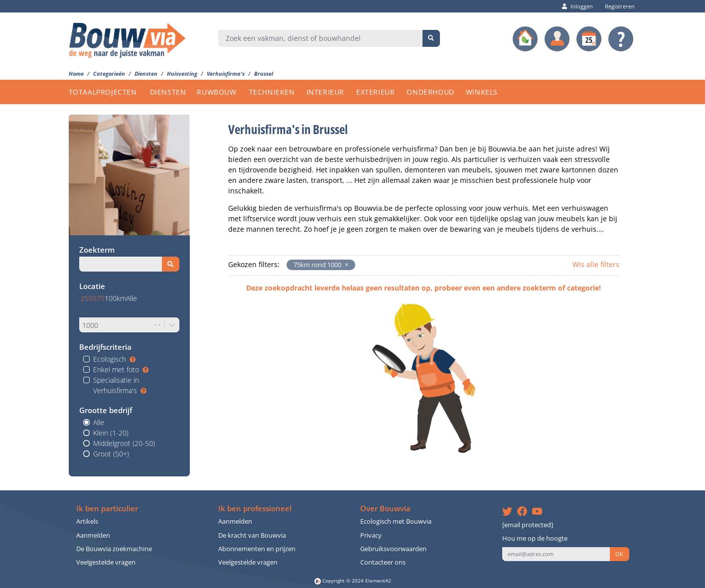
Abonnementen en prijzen (257, 549)
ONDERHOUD (430, 92)
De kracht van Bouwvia (252, 535)
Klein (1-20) (111, 433)
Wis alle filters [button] (596, 264)
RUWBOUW (216, 92)
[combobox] (321, 38)
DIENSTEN (168, 92)
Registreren (617, 6)
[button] (345, 265)
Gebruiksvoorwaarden (393, 549)
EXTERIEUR (375, 92)
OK (619, 554)
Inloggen (577, 6)
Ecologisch (114, 359)
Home (76, 73)
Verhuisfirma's (226, 73)
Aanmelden (93, 535)
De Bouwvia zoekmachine (114, 549)
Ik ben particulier (107, 509)
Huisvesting (182, 73)
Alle (99, 422)
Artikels (87, 521)
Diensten (146, 73)
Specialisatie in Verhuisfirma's (120, 385)
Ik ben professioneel (255, 509)
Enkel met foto (121, 369)
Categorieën (109, 73)
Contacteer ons (383, 562)
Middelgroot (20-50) (124, 443)
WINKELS (482, 92)
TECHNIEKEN (272, 92)
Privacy (371, 535)
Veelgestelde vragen (106, 562)
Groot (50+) (111, 454)
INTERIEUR (325, 92)
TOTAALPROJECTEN (103, 92)
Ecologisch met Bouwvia (396, 521)
